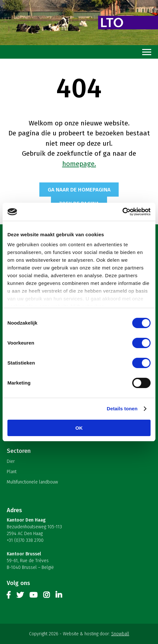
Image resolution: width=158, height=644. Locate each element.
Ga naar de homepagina (79, 190)
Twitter (20, 596)
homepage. (79, 164)
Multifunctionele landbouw (32, 482)
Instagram (46, 596)
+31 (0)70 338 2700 (25, 540)
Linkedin (59, 596)
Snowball (120, 634)
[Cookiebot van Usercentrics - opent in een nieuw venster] (122, 212)
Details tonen (122, 409)
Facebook (9, 596)
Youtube (33, 596)
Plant (12, 472)
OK (79, 428)
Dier (11, 461)
